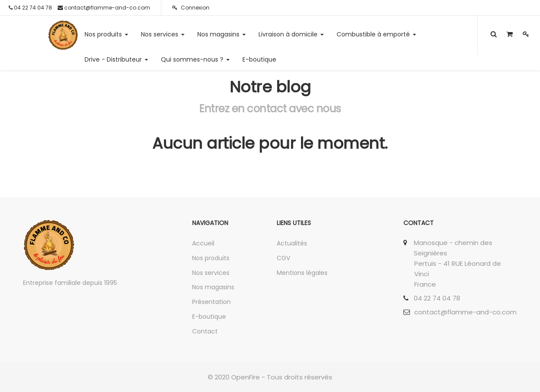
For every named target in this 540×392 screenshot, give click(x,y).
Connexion (191, 8)
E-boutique (209, 317)
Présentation (211, 302)
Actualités (292, 243)
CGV (283, 258)
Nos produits (211, 258)
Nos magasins (213, 287)
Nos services (211, 273)
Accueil (203, 243)
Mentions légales (302, 273)
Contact (205, 331)
